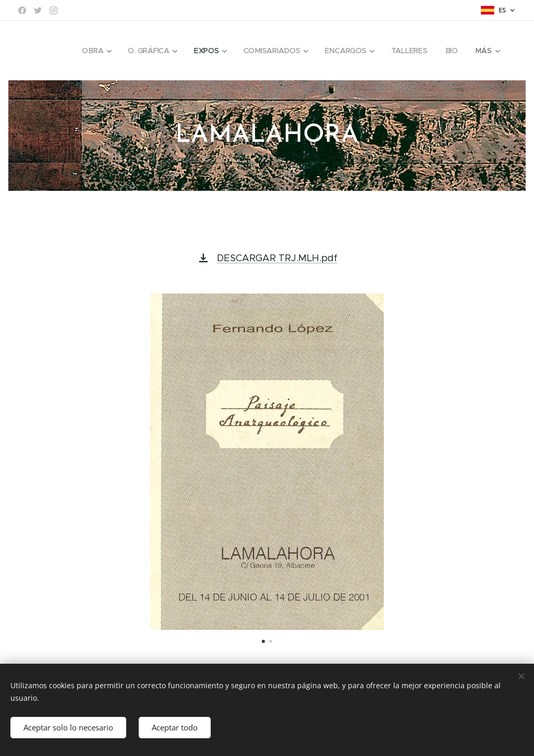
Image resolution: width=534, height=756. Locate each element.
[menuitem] (95, 51)
